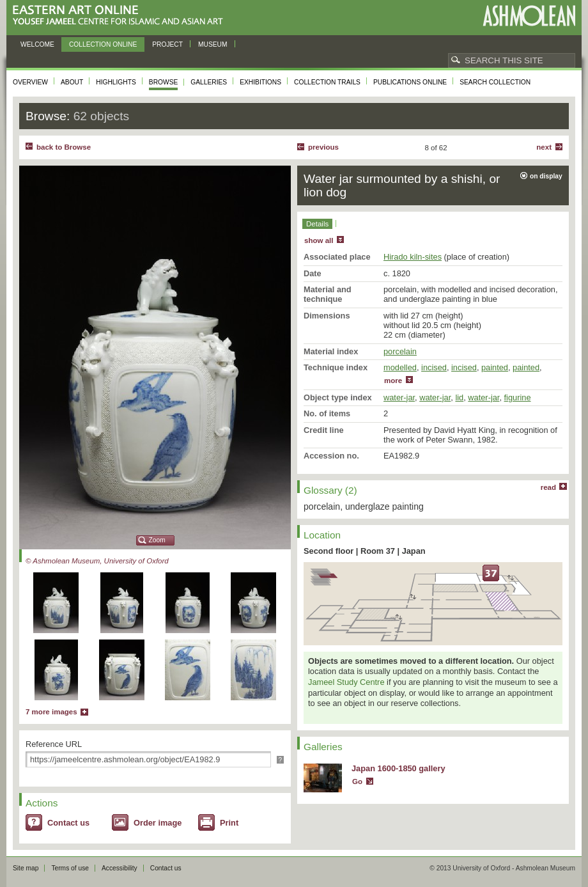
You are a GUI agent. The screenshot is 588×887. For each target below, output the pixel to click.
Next (544, 147)
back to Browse (64, 147)
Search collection (495, 82)
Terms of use (70, 868)
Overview (30, 82)
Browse (164, 82)
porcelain (400, 351)
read (548, 487)
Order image (158, 823)
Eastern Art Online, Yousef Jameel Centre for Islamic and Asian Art (121, 16)
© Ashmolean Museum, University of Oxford (97, 561)
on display (546, 176)
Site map (26, 868)
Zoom (157, 540)
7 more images (51, 712)
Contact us (68, 823)
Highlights (116, 82)
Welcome (37, 44)
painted (495, 367)
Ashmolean (529, 16)
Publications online (410, 82)
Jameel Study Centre (346, 682)
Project (167, 44)
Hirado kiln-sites (413, 257)
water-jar (399, 397)
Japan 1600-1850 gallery (398, 768)
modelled (400, 367)
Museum (213, 44)
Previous (323, 147)
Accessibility (120, 868)
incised (434, 367)
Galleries (209, 82)
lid (459, 397)
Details (317, 224)
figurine (518, 397)
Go (357, 781)
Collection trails (327, 82)
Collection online (103, 44)
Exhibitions (260, 82)
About (72, 82)
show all (319, 240)
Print (229, 823)
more (393, 381)
